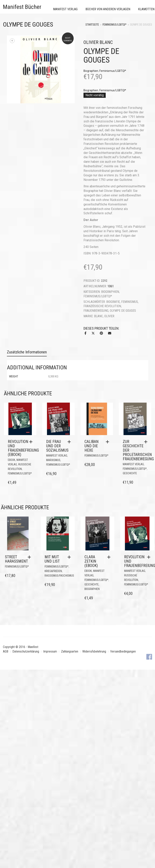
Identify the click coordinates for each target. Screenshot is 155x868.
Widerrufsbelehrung (94, 651)
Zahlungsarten (70, 651)
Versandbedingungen (123, 651)
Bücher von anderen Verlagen (108, 9)
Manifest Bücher (22, 7)
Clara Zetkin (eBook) (91, 561)
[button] (32, 442)
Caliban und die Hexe (92, 446)
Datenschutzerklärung (26, 651)
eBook (11, 460)
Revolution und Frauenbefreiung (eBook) (23, 448)
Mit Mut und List (52, 559)
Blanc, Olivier (104, 316)
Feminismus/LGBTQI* (115, 25)
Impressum (50, 651)
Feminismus (130, 302)
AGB (6, 651)
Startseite (92, 25)
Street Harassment (16, 559)
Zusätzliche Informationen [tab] (27, 352)
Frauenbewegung (96, 311)
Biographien (91, 71)
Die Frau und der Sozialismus (57, 446)
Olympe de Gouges (123, 311)
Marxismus (53, 460)
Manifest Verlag (65, 9)
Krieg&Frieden (53, 571)
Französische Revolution (102, 306)
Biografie (113, 302)
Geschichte (130, 473)
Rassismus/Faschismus (59, 576)
